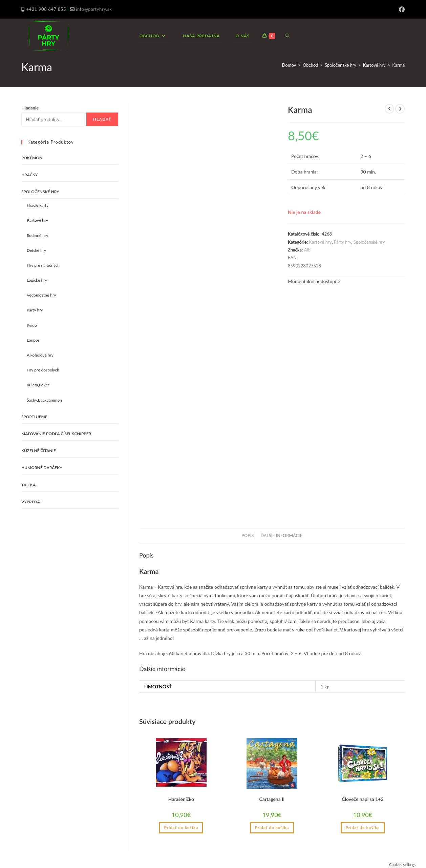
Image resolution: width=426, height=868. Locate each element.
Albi (308, 250)
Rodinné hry (38, 235)
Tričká (29, 485)
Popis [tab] (248, 536)
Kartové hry (374, 65)
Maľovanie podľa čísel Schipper (56, 434)
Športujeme (34, 417)
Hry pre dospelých (43, 370)
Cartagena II (272, 799)
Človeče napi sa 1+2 (363, 799)
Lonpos (33, 340)
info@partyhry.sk (94, 9)
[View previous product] (389, 109)
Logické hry (37, 280)
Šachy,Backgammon (44, 400)
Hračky (30, 175)
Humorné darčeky (42, 468)
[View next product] (400, 109)
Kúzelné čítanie (39, 451)
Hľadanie (30, 108)
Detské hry (36, 250)
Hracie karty (38, 205)
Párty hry (343, 242)
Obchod (311, 65)
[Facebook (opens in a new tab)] (401, 9)
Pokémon (32, 158)
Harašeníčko (181, 799)
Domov (289, 65)
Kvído (32, 325)
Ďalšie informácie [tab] (281, 536)
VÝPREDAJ (31, 502)
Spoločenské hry (340, 65)
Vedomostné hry (41, 295)
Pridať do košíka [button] (181, 827)
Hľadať (102, 119)
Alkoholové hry (40, 355)
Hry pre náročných (43, 265)
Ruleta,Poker (38, 385)
